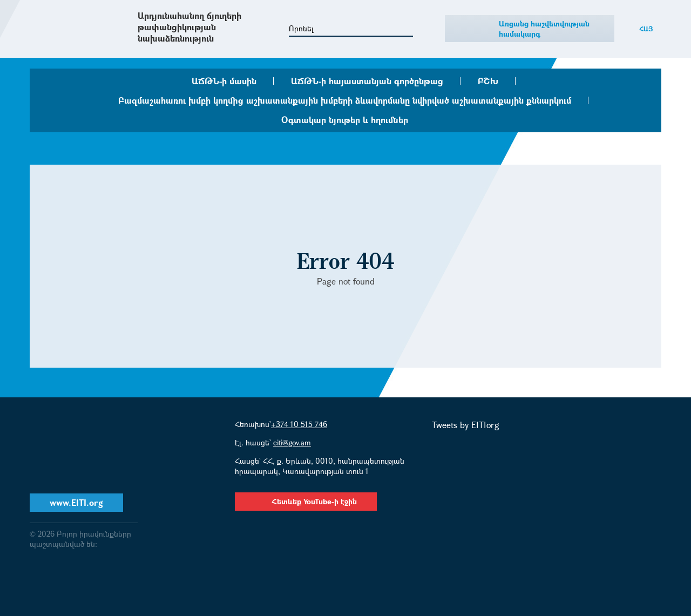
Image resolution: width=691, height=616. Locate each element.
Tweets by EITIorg (466, 425)
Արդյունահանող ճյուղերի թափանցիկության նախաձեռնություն (189, 27)
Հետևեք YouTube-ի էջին (306, 501)
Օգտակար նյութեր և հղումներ (345, 120)
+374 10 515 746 (299, 424)
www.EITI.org (76, 502)
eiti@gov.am (292, 442)
